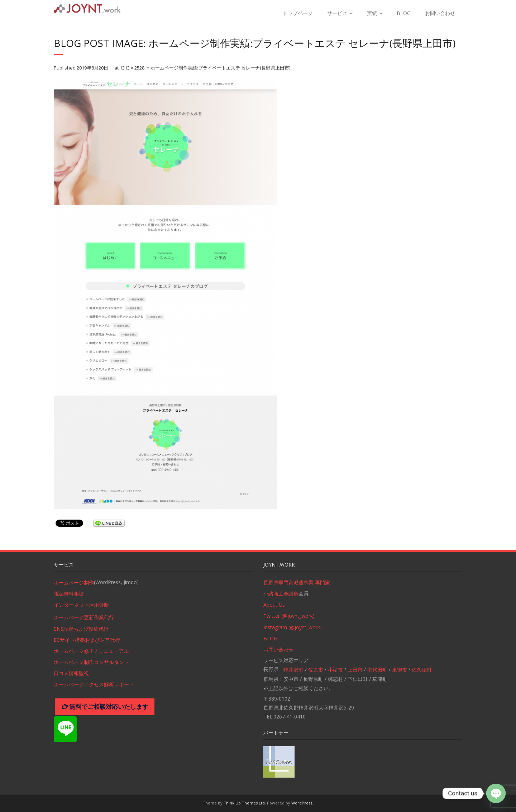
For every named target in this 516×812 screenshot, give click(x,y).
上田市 (355, 670)
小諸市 (335, 670)
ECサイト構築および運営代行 (87, 640)
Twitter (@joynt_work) (289, 616)
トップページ (298, 13)
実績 (372, 13)
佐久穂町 (422, 670)
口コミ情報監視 (71, 673)
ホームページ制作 (74, 582)
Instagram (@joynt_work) (293, 627)
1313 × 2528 (132, 68)
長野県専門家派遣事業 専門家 (297, 582)
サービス (337, 13)
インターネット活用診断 (81, 605)
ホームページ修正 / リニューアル (91, 651)
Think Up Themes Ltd (244, 803)
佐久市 (316, 670)
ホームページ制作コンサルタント (91, 662)
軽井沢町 (293, 670)
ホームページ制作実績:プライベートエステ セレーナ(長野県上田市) (220, 68)
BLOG (404, 13)
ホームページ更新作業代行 (84, 617)
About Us (274, 605)
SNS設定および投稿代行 (81, 629)
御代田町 (377, 670)
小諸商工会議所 (281, 594)
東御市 (400, 670)
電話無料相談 (69, 594)
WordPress (302, 803)
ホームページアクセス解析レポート (94, 684)
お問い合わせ (440, 13)
